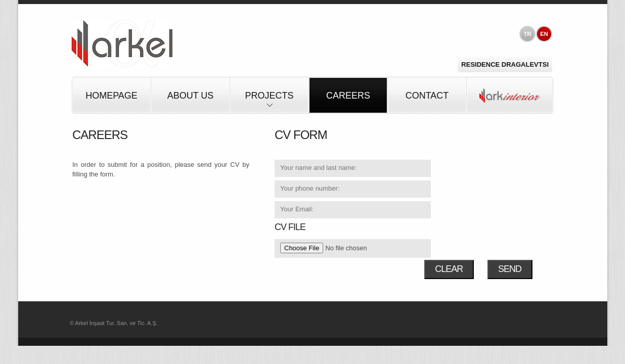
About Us (191, 96)
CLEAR (449, 269)
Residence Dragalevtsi (505, 64)
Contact (427, 96)
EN (544, 34)
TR (528, 34)
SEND (510, 269)
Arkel (122, 44)
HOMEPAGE (111, 96)
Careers (348, 96)
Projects (269, 102)
